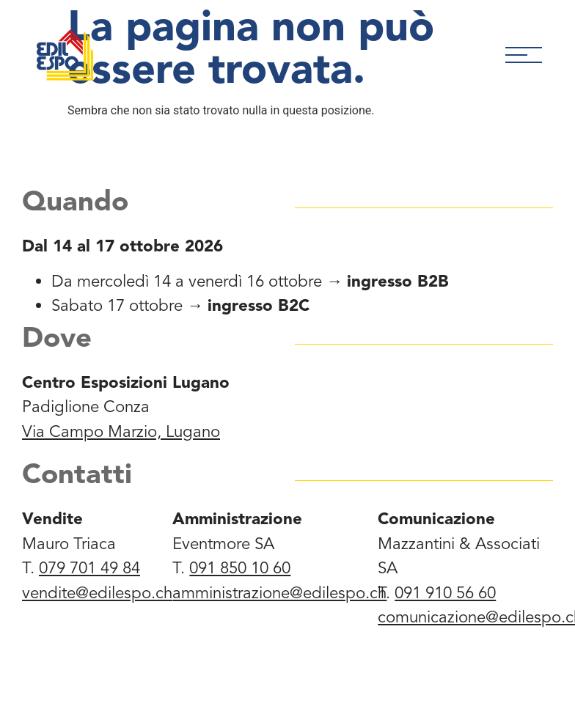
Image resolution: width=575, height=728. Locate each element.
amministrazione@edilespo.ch (279, 593)
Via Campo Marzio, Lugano (121, 431)
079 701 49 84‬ (89, 568)
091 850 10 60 (240, 568)
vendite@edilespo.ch (97, 593)
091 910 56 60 (445, 593)
